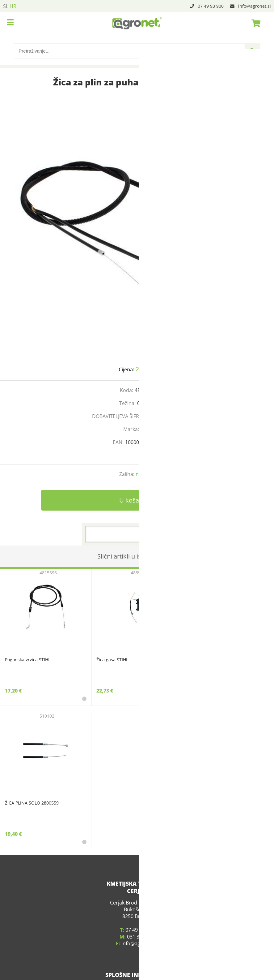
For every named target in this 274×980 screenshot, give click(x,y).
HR (13, 6)
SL (6, 6)
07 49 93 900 (211, 6)
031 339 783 (141, 925)
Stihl (146, 429)
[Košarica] (254, 23)
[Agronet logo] (137, 23)
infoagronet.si (255, 6)
